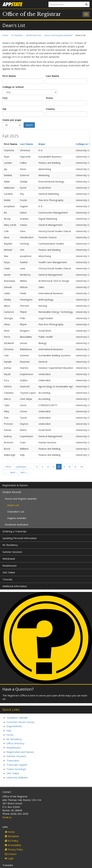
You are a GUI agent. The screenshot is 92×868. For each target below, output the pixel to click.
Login (9, 858)
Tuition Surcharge (16, 769)
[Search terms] (66, 4)
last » (24, 472)
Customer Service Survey (20, 722)
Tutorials (7, 579)
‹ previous (21, 467)
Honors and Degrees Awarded (58, 35)
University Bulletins (17, 777)
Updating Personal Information (20, 538)
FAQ (9, 731)
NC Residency (10, 545)
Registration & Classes (15, 485)
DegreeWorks (14, 726)
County (50, 109)
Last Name (52, 76)
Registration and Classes (20, 752)
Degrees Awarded (17, 518)
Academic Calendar (18, 718)
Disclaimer (12, 836)
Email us (7, 817)
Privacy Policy (14, 849)
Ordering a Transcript (14, 531)
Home (5, 35)
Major (42, 144)
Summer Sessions (12, 552)
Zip (4, 109)
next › (13, 472)
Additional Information (15, 586)
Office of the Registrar (32, 14)
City (5, 98)
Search (29, 125)
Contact (11, 854)
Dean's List (13, 505)
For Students (17, 35)
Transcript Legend (17, 765)
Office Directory (15, 743)
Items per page (12, 120)
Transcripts (13, 760)
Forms (10, 735)
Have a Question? (18, 689)
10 (82, 467)
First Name (9, 76)
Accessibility (13, 845)
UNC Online (9, 572)
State (49, 98)
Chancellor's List (16, 512)
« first (8, 467)
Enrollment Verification (17, 525)
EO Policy (12, 841)
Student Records (33, 35)
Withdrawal (9, 559)
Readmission (10, 566)
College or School (13, 87)
